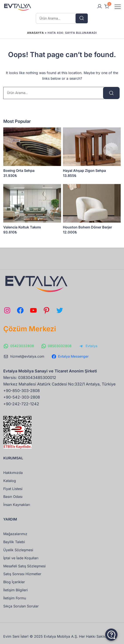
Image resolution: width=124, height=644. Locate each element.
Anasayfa (35, 33)
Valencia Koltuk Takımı (22, 227)
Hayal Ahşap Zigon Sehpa (84, 171)
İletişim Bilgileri (15, 590)
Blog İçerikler (14, 582)
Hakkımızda (13, 473)
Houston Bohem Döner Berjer (87, 227)
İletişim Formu (15, 598)
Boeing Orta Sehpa (19, 171)
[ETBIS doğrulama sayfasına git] (17, 419)
